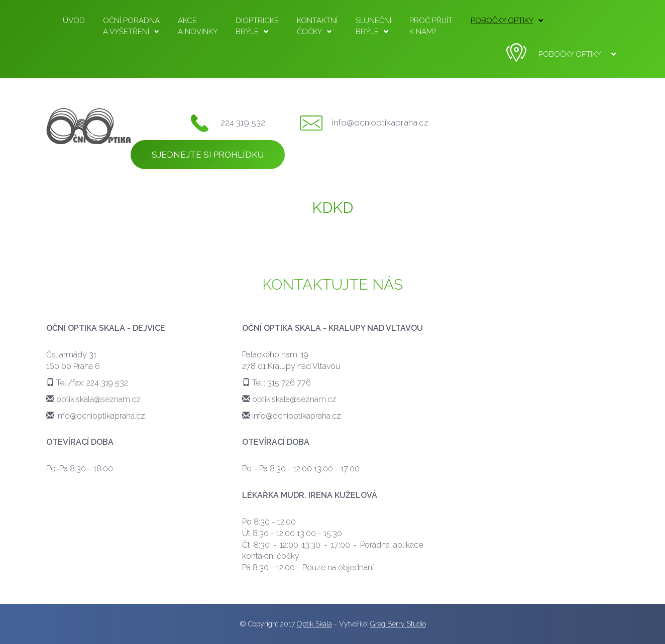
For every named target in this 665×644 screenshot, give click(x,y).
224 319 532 (243, 122)
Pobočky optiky (507, 21)
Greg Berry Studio (398, 624)
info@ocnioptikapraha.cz (380, 122)
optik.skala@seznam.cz (98, 399)
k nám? (431, 26)
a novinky (198, 26)
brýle (257, 26)
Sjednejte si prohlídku (208, 155)
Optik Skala (314, 624)
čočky (317, 26)
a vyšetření (131, 26)
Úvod (74, 21)
